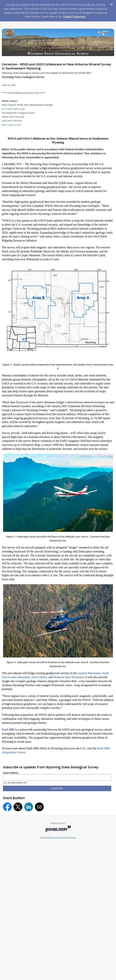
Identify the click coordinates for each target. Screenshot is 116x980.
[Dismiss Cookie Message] (111, 3)
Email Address (11, 773)
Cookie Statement (74, 17)
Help (74, 838)
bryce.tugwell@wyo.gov (14, 109)
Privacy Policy (46, 838)
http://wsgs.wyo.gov (11, 125)
